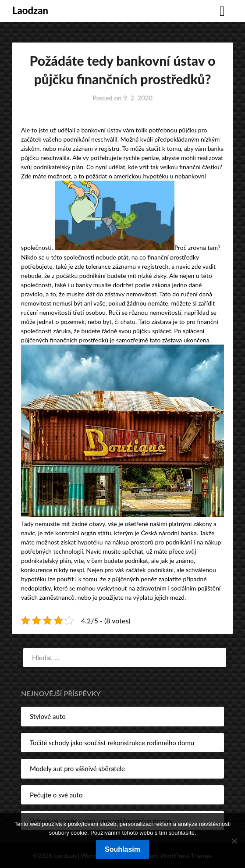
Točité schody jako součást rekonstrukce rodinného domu (112, 743)
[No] (234, 841)
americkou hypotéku (141, 176)
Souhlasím (122, 849)
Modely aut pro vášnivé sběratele (77, 768)
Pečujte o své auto (56, 795)
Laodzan (30, 10)
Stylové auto (48, 716)
